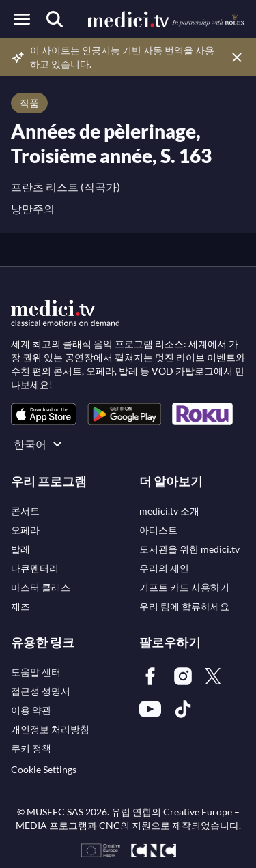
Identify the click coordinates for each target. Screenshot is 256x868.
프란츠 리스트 (45, 187)
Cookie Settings (44, 769)
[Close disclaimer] (237, 57)
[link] (44, 414)
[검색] (55, 19)
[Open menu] (22, 19)
